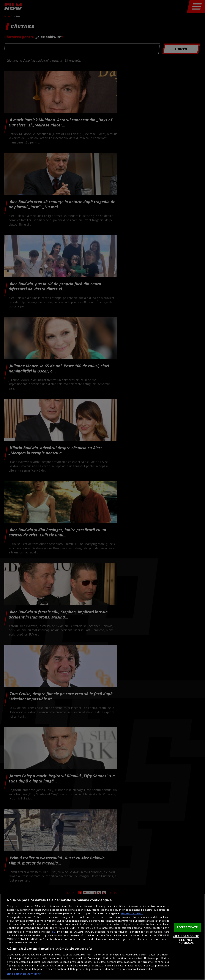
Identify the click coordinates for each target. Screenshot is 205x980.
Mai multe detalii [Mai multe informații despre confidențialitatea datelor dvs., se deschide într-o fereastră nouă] (132, 913)
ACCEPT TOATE (187, 927)
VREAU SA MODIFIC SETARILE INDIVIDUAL (186, 939)
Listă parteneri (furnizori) (24, 974)
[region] (102, 937)
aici (53, 932)
